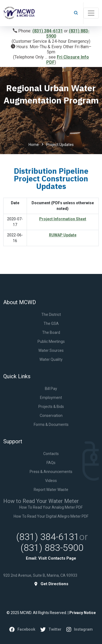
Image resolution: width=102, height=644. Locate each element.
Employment (51, 398)
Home (34, 145)
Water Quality (51, 359)
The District (51, 315)
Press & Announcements (51, 472)
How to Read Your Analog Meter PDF (51, 507)
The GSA (51, 323)
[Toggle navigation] (91, 13)
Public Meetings (51, 341)
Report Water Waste (51, 490)
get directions (51, 584)
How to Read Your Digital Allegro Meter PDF (51, 516)
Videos (51, 481)
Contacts (51, 454)
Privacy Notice (83, 613)
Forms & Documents (51, 425)
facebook (22, 630)
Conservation (51, 416)
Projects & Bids (51, 407)
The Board (51, 332)
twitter (51, 630)
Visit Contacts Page (57, 558)
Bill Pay (51, 389)
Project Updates (60, 145)
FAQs (51, 463)
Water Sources (51, 350)
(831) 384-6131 (48, 31)
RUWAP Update (63, 235)
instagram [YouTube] (80, 630)
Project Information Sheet (63, 219)
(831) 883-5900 (52, 548)
